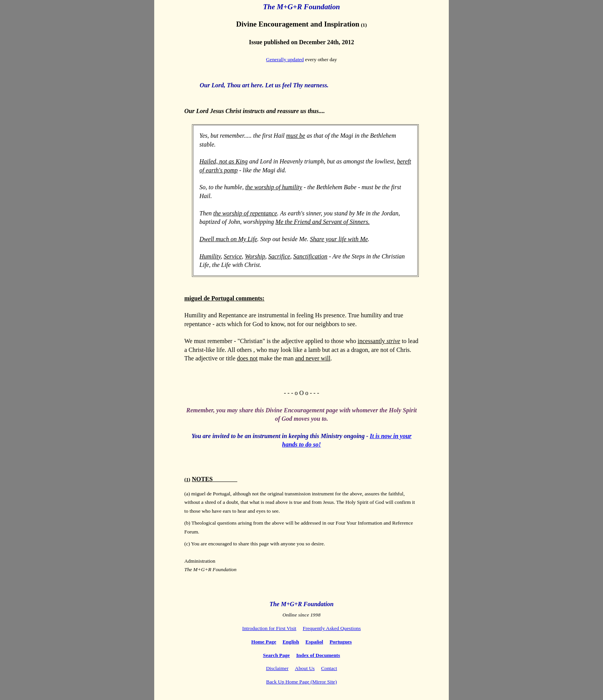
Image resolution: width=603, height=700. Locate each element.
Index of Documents (318, 655)
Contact (329, 668)
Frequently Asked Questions (332, 628)
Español (314, 642)
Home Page (264, 642)
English (291, 642)
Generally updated (285, 59)
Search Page (277, 655)
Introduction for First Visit (269, 628)
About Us (305, 668)
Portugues (341, 642)
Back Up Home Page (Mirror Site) (301, 682)
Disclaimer (277, 668)
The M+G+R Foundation (301, 7)
